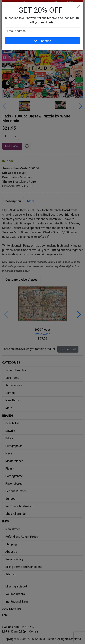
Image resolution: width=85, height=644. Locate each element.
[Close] (78, 7)
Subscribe (43, 41)
